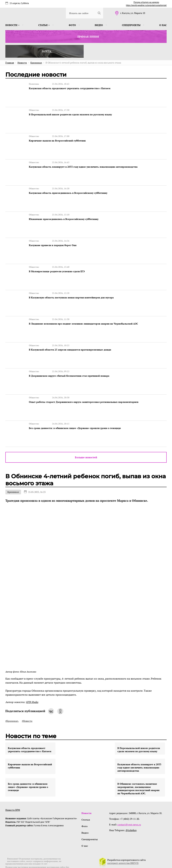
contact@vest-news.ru (130, 811)
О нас (163, 25)
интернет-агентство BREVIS (123, 850)
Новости (12, 25)
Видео (99, 25)
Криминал (13, 478)
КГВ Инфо (32, 688)
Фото (72, 25)
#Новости (27, 707)
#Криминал (12, 707)
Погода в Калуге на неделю (146, 2)
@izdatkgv (131, 816)
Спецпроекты (131, 25)
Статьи (44, 25)
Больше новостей (86, 443)
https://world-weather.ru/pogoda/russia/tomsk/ (146, 5)
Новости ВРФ (13, 796)
